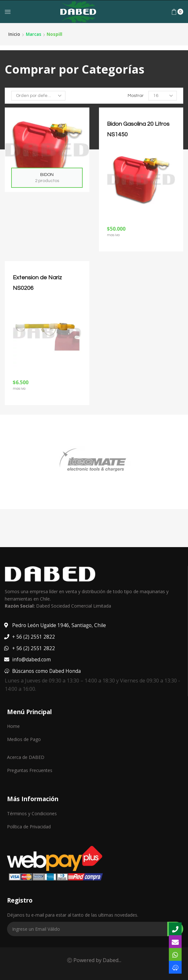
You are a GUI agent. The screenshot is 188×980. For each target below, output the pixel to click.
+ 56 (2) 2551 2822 (34, 637)
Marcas (34, 34)
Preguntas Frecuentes (30, 770)
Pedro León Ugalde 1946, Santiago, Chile (60, 625)
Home (13, 726)
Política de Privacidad (29, 826)
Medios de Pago (24, 739)
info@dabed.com (32, 659)
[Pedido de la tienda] (38, 95)
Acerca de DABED (26, 757)
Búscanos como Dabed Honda (47, 671)
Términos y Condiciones (32, 813)
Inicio (14, 34)
